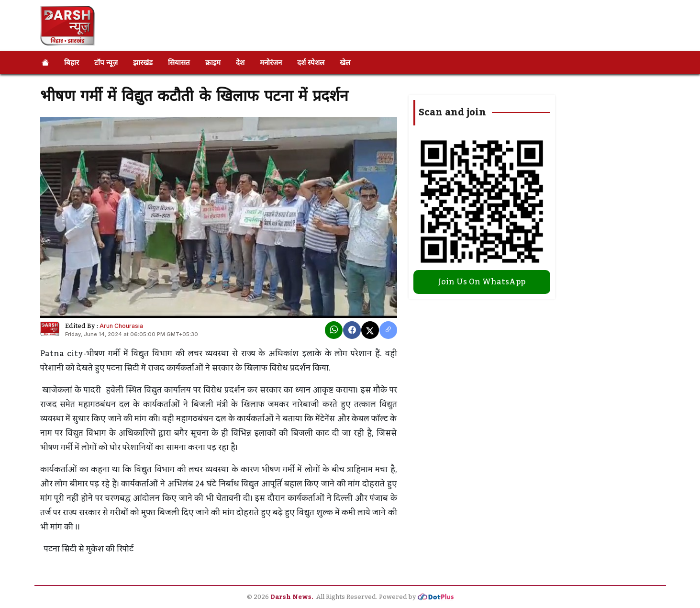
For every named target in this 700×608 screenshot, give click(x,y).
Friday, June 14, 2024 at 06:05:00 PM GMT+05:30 (132, 334)
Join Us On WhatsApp (482, 282)
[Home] (45, 63)
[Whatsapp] (334, 330)
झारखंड (143, 62)
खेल (345, 62)
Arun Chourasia (121, 326)
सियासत (179, 62)
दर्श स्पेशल (311, 62)
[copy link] (388, 330)
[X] (370, 330)
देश (240, 62)
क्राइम (213, 62)
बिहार (72, 62)
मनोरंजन (271, 62)
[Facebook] (352, 330)
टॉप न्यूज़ (106, 62)
